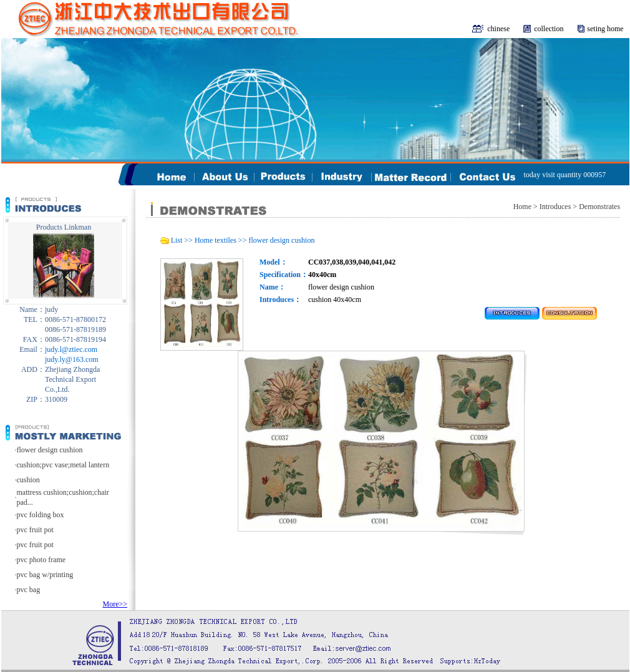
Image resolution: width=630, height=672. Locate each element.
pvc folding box (41, 515)
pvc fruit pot (35, 530)
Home (522, 207)
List (177, 240)
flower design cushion (50, 450)
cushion (28, 480)
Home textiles (216, 240)
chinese (498, 29)
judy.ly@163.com (72, 359)
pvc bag (29, 590)
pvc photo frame (41, 560)
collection (549, 29)
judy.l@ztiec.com (71, 349)
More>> (115, 604)
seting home (605, 29)
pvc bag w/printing (45, 575)
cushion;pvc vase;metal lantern (63, 465)
